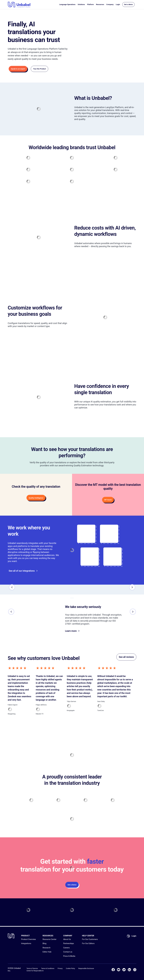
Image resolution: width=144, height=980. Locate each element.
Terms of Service (32, 968)
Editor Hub (47, 952)
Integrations (26, 943)
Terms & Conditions (48, 968)
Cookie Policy (70, 968)
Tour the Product (39, 69)
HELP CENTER (88, 936)
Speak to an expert (17, 69)
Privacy (60, 968)
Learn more (72, 632)
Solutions (81, 5)
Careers (66, 948)
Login (118, 5)
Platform (90, 5)
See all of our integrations (22, 571)
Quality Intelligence (36, 498)
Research (46, 948)
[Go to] (90, 557)
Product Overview (29, 939)
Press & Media (69, 956)
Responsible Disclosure (86, 968)
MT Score (108, 500)
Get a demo (128, 5)
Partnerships (68, 943)
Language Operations (67, 5)
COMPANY (68, 936)
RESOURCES (48, 936)
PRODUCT (25, 936)
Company (110, 5)
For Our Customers (90, 939)
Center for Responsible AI (35, 971)
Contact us (68, 952)
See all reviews (126, 658)
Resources (100, 5)
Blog (44, 943)
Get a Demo (72, 885)
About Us (67, 939)
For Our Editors (88, 943)
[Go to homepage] (19, 5)
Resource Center (49, 939)
